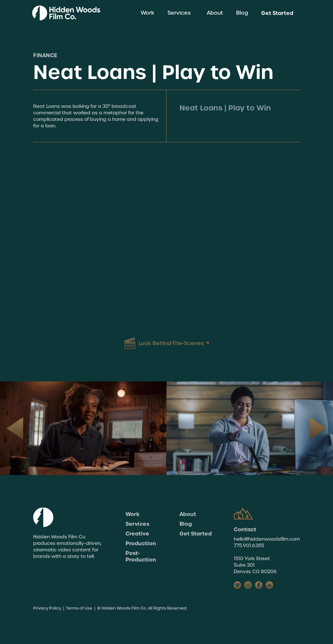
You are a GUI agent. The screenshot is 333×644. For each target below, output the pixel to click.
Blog (242, 13)
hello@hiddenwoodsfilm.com (267, 539)
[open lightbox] (166, 343)
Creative (137, 534)
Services (137, 524)
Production (141, 543)
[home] (66, 13)
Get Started (277, 13)
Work (148, 13)
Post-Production (141, 556)
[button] (181, 13)
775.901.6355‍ (249, 546)
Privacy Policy (47, 608)
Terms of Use (79, 608)
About (215, 13)
